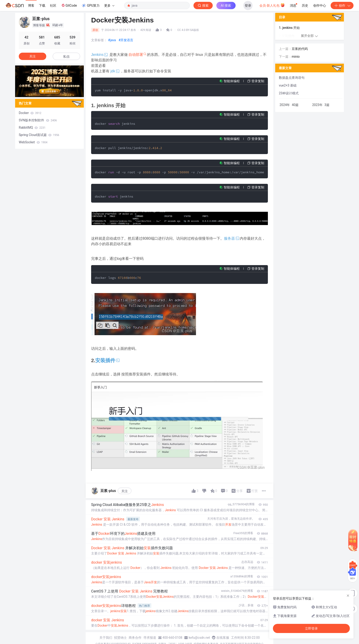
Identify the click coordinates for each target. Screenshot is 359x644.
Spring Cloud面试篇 (39, 135)
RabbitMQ (32, 128)
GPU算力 (91, 5)
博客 (31, 5)
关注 (125, 491)
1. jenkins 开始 (289, 28)
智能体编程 (232, 81)
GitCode (69, 5)
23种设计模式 (289, 93)
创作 (342, 5)
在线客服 (223, 638)
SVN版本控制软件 (38, 120)
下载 (42, 5)
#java (112, 40)
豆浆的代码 (300, 49)
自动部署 (136, 55)
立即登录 (311, 628)
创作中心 (320, 5)
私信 (66, 57)
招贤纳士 (120, 638)
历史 (305, 5)
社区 (53, 5)
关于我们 (106, 638)
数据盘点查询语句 (292, 78)
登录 (248, 5)
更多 (109, 5)
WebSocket (33, 142)
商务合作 (135, 638)
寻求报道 (150, 638)
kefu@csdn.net (199, 638)
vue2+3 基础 (288, 85)
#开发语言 (126, 40)
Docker (30, 113)
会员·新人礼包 (272, 5)
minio (296, 57)
